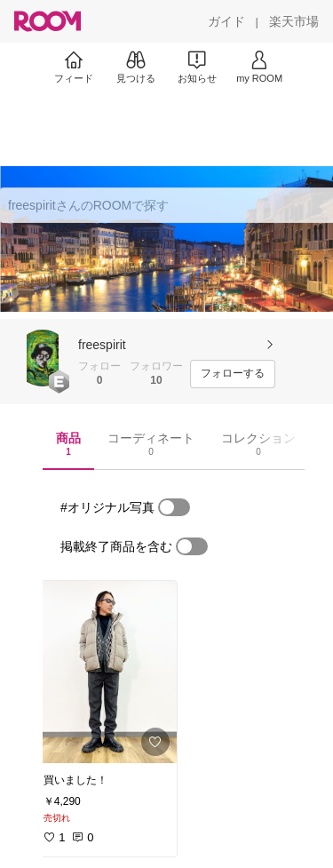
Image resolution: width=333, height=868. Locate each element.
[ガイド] (226, 21)
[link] (105, 672)
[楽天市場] (294, 21)
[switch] (174, 507)
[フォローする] (233, 374)
